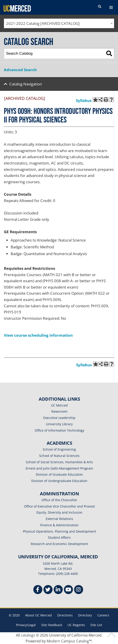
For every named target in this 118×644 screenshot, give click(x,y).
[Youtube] (68, 590)
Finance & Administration (59, 525)
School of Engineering (59, 449)
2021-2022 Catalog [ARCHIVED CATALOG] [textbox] (43, 23)
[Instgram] (79, 590)
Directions (65, 615)
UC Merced (59, 405)
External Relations (59, 519)
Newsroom (59, 411)
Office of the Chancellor (59, 500)
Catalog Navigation (26, 84)
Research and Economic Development (59, 544)
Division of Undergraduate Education (59, 481)
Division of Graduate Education (59, 474)
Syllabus (84, 100)
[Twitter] (48, 590)
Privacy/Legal (26, 625)
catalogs (28, 635)
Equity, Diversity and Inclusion (59, 512)
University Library (59, 424)
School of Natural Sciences (59, 456)
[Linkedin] (58, 590)
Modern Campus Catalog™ (69, 641)
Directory (85, 615)
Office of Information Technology (59, 430)
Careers (103, 615)
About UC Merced (39, 615)
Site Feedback (52, 625)
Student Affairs (59, 537)
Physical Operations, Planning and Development (59, 531)
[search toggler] (100, 7)
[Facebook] (38, 590)
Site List (96, 625)
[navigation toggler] (111, 7)
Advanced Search (20, 70)
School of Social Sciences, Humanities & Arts (59, 462)
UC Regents (76, 625)
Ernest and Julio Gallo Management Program (59, 468)
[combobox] (59, 23)
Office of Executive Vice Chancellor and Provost (59, 506)
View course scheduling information (38, 335)
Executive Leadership (59, 418)
